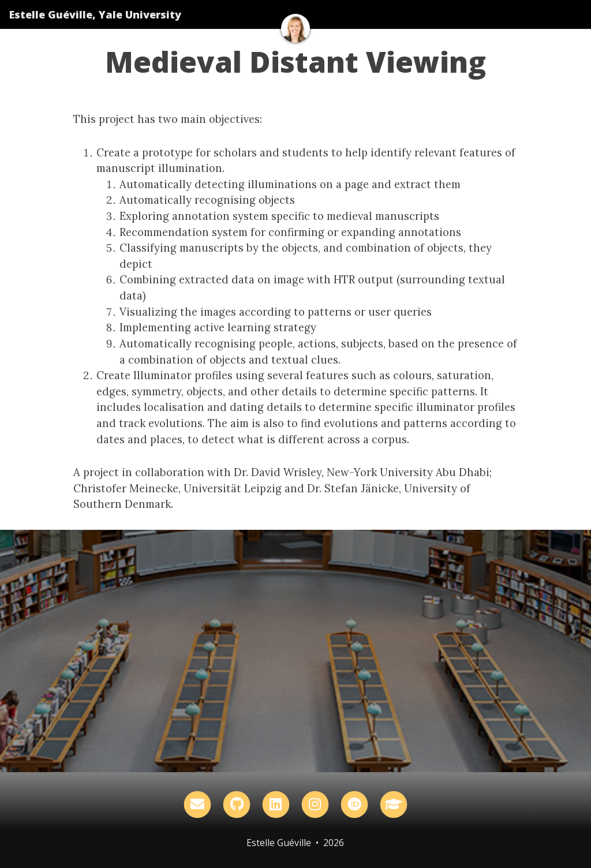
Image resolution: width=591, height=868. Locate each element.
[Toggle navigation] (567, 14)
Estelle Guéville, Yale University (95, 14)
